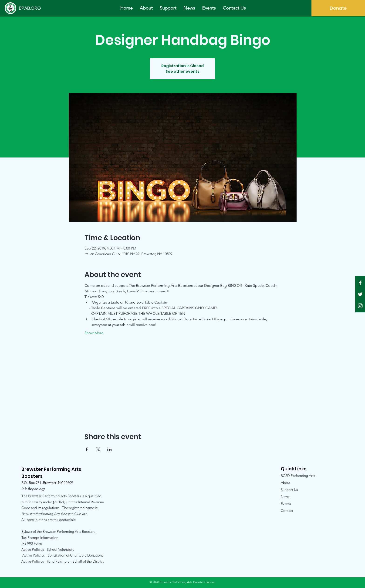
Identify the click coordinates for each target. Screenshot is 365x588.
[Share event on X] (98, 449)
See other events (182, 71)
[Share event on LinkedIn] (110, 449)
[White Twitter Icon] (360, 294)
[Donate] (338, 8)
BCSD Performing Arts (298, 476)
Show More (94, 333)
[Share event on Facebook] (87, 449)
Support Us (289, 490)
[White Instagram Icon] (360, 306)
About (286, 483)
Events (286, 504)
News (285, 497)
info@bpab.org (33, 489)
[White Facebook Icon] (360, 283)
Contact (287, 511)
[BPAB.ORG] (30, 8)
